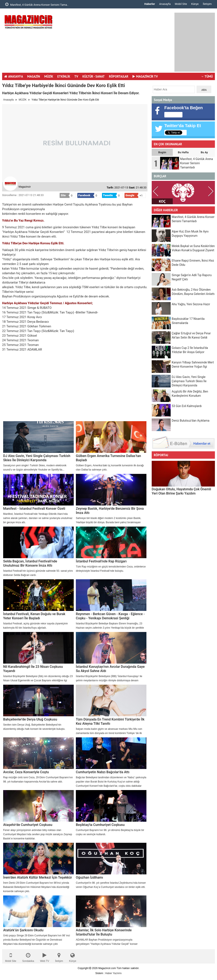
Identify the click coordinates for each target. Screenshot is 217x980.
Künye (195, 4)
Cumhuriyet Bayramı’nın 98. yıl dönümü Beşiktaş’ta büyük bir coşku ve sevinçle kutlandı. (110, 832)
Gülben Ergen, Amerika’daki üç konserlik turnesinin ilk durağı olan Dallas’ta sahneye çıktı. (110, 468)
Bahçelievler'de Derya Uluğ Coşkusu (30, 719)
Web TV (45, 956)
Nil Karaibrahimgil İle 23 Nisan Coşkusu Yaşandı (33, 669)
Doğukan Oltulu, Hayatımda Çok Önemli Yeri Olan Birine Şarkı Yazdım (181, 491)
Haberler (150, 4)
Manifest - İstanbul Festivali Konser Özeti (34, 509)
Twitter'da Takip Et (183, 126)
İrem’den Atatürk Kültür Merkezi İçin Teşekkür (38, 877)
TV (76, 76)
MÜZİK (49, 76)
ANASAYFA (14, 76)
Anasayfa (165, 4)
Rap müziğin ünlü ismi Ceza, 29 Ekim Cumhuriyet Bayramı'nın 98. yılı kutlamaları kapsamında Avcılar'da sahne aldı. (38, 780)
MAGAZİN (34, 76)
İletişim (207, 4)
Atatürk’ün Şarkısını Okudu (23, 930)
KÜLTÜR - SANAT (94, 76)
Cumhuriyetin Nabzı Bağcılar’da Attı (103, 772)
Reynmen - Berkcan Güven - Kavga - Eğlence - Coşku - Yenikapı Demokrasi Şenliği (110, 616)
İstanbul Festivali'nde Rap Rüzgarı (101, 561)
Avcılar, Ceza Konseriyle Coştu (26, 772)
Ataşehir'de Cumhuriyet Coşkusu (28, 825)
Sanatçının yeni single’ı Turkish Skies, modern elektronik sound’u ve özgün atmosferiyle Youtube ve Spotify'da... (35, 468)
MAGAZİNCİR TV (145, 76)
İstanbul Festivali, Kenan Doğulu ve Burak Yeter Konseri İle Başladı (34, 616)
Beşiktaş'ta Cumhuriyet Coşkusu (100, 825)
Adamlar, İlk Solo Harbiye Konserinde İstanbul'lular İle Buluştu (104, 932)
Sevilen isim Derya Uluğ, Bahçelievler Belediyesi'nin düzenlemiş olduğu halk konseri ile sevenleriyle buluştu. (34, 727)
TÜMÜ (207, 76)
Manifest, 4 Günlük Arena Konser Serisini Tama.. (37, 4)
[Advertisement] (118, 42)
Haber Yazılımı (113, 973)
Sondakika (28, 956)
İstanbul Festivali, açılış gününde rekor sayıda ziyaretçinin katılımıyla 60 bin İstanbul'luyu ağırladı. (35, 626)
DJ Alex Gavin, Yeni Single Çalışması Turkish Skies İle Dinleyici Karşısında (37, 458)
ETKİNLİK (64, 76)
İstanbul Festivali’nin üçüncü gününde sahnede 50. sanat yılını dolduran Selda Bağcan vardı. (38, 573)
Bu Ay (204, 152)
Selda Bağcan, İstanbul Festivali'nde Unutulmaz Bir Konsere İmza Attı (30, 563)
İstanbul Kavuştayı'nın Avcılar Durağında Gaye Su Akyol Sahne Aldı (110, 669)
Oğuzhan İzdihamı (89, 877)
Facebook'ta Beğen (184, 108)
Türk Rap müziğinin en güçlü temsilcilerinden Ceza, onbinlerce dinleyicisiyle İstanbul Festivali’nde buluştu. (111, 569)
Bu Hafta (183, 152)
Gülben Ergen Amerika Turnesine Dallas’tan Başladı (108, 458)
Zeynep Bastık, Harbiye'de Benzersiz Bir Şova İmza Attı (110, 511)
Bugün (162, 152)
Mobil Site (181, 4)
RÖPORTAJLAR (119, 76)
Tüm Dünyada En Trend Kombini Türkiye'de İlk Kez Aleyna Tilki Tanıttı (110, 721)
